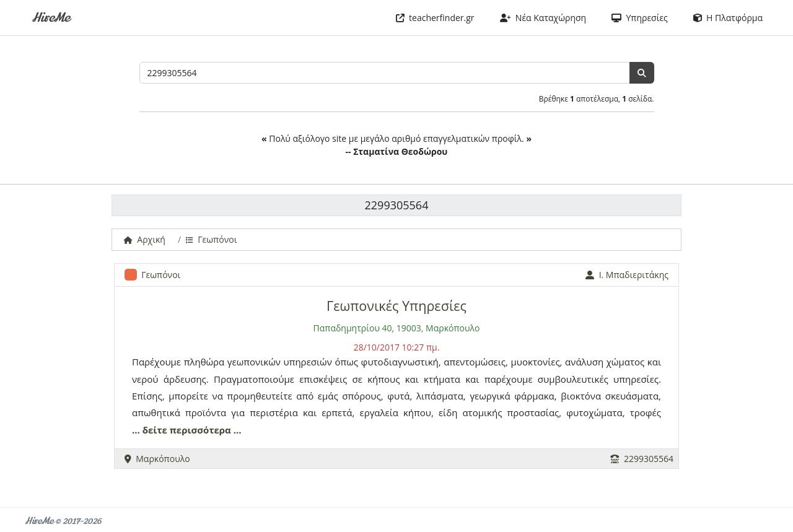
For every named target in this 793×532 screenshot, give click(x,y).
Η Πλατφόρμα (728, 18)
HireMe (50, 18)
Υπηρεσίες (640, 18)
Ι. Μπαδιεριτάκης (627, 275)
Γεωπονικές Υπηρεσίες (396, 306)
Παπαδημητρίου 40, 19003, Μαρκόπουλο (397, 328)
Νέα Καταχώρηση (543, 18)
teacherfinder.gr (435, 18)
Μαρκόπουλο (157, 459)
